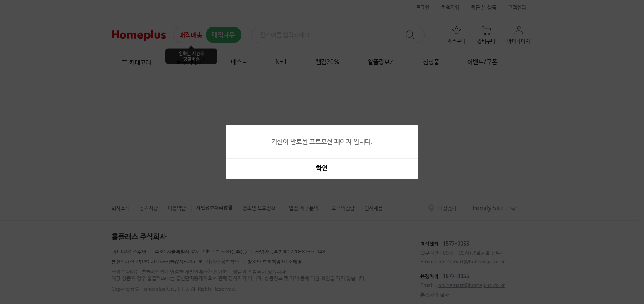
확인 (322, 169)
